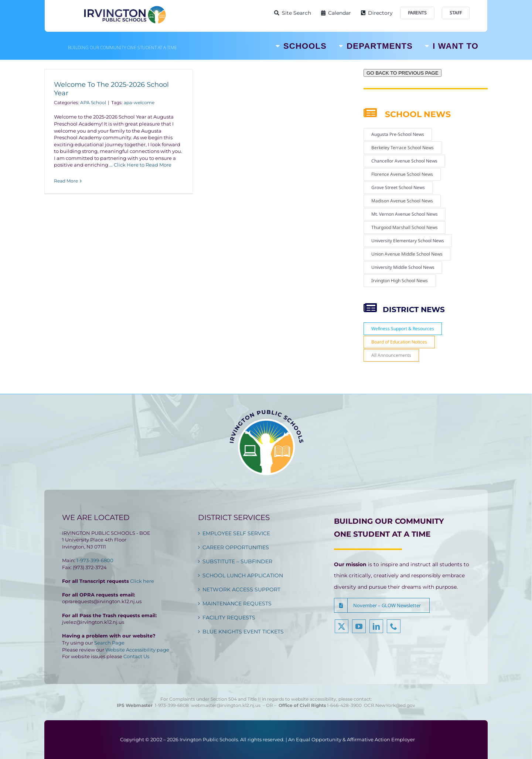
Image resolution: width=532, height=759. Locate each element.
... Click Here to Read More (140, 165)
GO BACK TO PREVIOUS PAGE (403, 73)
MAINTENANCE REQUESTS (237, 604)
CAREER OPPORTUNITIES (236, 547)
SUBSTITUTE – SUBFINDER (237, 561)
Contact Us (136, 656)
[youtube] (359, 630)
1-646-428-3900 (345, 705)
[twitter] (342, 630)
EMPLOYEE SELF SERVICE (236, 533)
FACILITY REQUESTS (229, 618)
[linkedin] (376, 630)
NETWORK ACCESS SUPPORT (241, 589)
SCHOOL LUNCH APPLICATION (243, 575)
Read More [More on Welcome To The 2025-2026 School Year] (66, 181)
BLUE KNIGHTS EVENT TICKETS (243, 632)
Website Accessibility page (137, 650)
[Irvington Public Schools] (125, 7)
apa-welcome (139, 102)
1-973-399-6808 (172, 705)
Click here (142, 581)
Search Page (109, 643)
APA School (93, 102)
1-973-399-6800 (95, 560)
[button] (382, 605)
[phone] (394, 630)
